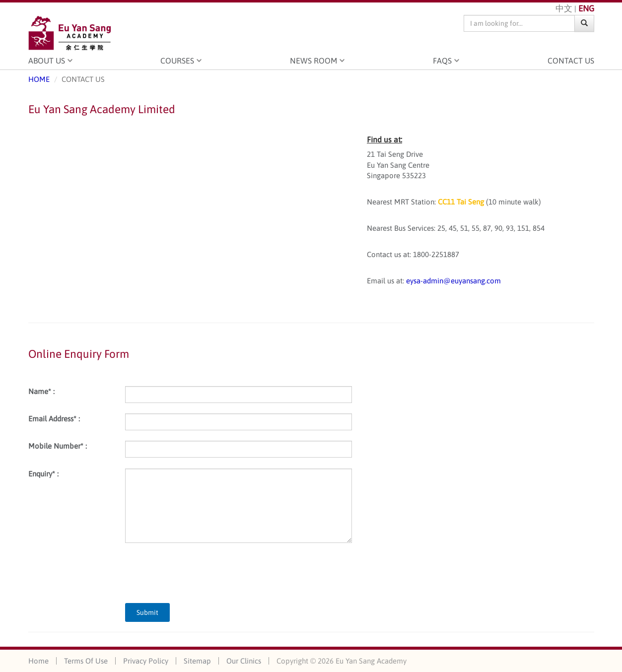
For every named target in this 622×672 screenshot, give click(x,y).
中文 (564, 8)
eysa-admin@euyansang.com (453, 281)
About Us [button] (47, 61)
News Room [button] (313, 61)
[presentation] (201, 573)
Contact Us (571, 61)
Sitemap (197, 661)
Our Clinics (244, 661)
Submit (147, 612)
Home (38, 661)
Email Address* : (54, 419)
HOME (39, 79)
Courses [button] (177, 61)
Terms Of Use (86, 661)
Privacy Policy (146, 661)
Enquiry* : (43, 474)
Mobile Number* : (58, 446)
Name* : (41, 391)
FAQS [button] (442, 61)
